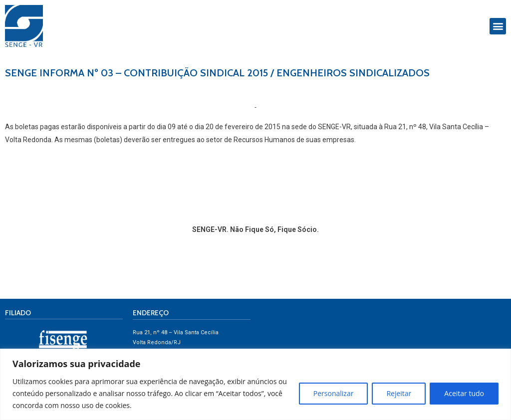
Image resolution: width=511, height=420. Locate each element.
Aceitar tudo (464, 393)
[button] (498, 26)
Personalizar (334, 393)
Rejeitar (399, 393)
